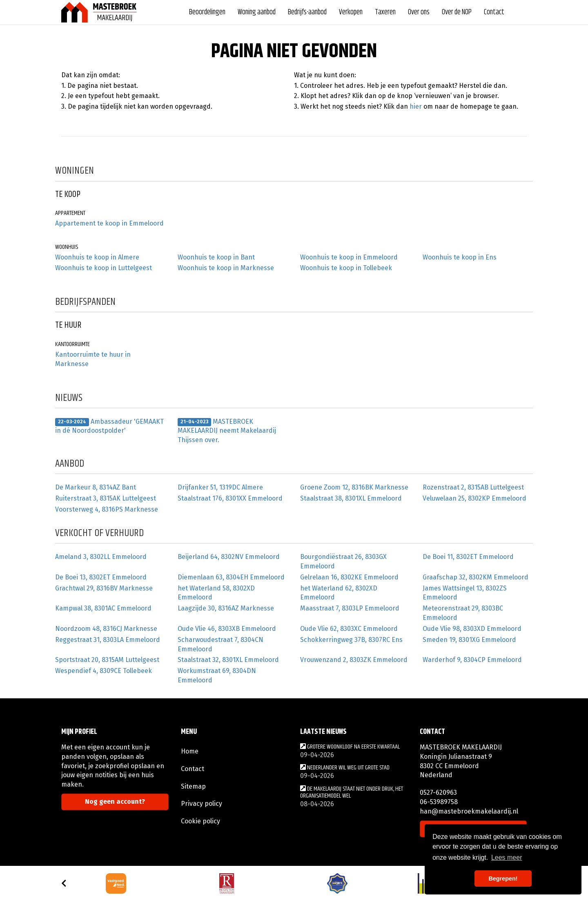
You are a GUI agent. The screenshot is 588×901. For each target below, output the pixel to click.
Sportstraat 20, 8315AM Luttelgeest (107, 660)
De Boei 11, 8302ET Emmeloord (468, 557)
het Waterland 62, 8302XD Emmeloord (339, 593)
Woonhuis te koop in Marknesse (226, 268)
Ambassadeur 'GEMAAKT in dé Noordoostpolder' (109, 426)
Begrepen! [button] (503, 879)
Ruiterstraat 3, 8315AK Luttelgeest (106, 498)
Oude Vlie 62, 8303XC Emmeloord (349, 629)
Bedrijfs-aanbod (307, 12)
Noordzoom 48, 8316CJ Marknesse (106, 629)
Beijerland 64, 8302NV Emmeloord (229, 557)
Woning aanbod (257, 12)
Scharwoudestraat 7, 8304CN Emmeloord (220, 644)
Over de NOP (457, 12)
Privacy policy (202, 804)
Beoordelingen (207, 12)
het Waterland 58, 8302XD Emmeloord (216, 593)
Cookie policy (200, 821)
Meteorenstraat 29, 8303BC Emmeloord (463, 613)
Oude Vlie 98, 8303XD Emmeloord (472, 629)
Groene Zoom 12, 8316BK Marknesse (354, 487)
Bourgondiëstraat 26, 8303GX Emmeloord (343, 561)
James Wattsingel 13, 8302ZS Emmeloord (465, 593)
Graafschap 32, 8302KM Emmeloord (476, 577)
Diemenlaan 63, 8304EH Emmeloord (231, 577)
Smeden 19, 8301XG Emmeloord (469, 640)
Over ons (419, 12)
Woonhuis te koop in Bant (216, 257)
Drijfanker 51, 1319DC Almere (220, 487)
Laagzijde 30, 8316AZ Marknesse (226, 608)
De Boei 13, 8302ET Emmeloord (101, 577)
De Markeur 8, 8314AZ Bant (96, 487)
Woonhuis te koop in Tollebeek (346, 268)
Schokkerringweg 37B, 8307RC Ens (351, 640)
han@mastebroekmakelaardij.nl (469, 811)
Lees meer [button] (507, 857)
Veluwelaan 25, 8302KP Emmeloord (474, 498)
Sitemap (193, 786)
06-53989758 (439, 802)
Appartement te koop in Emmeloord (109, 223)
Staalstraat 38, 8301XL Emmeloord (351, 498)
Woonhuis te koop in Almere (97, 257)
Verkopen (351, 12)
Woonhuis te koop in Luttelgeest (104, 268)
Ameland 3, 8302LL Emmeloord (101, 557)
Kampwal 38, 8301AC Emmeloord (103, 608)
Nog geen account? (115, 802)
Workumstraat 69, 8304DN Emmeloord (217, 675)
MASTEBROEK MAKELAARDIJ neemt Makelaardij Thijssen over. (227, 431)
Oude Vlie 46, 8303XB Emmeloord (227, 629)
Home (190, 751)
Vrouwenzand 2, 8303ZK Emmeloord (354, 660)
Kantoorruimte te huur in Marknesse (93, 359)
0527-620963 (438, 793)
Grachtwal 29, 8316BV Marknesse (104, 588)
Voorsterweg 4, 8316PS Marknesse (107, 509)
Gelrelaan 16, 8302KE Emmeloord (349, 577)
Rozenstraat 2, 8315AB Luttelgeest (473, 487)
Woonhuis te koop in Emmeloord (349, 257)
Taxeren (385, 12)
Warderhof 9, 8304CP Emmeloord (472, 660)
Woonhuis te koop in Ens (460, 257)
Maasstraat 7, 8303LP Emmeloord (350, 608)
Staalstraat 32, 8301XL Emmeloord (228, 660)
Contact (494, 12)
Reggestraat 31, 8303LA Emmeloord (108, 640)
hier (416, 106)
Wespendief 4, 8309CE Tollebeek (104, 671)
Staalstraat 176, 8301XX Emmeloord (230, 498)
